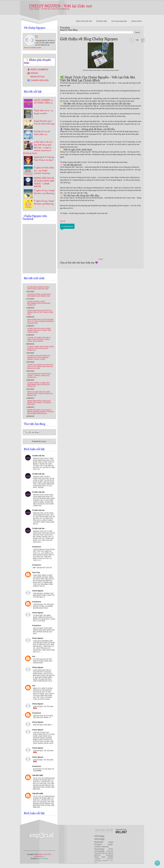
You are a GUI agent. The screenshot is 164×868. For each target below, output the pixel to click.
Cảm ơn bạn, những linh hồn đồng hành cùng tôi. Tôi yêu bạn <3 (44, 595)
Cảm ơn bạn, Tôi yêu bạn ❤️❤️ (43, 752)
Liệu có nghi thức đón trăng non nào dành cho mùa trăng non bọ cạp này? (44, 631)
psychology (98, 861)
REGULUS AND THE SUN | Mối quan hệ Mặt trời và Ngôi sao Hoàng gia (40, 394)
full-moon (110, 851)
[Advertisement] (81, 838)
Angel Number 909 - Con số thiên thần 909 (44, 122)
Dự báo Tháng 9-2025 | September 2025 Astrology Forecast (39, 303)
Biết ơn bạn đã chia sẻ (42, 568)
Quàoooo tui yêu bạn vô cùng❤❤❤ (43, 770)
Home (101, 259)
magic (103, 857)
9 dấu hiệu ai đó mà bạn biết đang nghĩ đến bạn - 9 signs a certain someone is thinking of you (38, 147)
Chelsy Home (137, 21)
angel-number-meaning (104, 845)
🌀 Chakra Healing (38, 80)
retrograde (109, 855)
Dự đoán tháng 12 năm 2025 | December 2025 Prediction (39, 295)
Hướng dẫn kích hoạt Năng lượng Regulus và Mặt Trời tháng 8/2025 (39, 330)
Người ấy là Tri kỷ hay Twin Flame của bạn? (44, 158)
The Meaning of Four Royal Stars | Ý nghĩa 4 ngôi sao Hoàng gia (39, 376)
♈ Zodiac (33, 73)
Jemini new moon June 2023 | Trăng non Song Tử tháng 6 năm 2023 (39, 403)
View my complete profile (32, 48)
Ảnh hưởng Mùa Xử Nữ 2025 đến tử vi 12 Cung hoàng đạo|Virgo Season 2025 (41, 321)
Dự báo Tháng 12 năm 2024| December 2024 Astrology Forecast (39, 385)
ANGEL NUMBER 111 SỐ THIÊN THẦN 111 (43, 101)
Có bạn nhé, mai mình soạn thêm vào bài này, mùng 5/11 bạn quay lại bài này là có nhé (44, 618)
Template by (39, 858)
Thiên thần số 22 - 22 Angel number (43, 112)
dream (96, 857)
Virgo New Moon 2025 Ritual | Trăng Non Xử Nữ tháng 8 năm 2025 (40, 312)
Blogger (43, 441)
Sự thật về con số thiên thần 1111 (42, 133)
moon (111, 849)
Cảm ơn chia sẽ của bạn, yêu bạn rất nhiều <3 (43, 717)
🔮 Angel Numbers (38, 70)
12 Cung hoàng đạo (119, 21)
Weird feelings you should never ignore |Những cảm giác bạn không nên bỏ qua (41, 412)
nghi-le (111, 853)
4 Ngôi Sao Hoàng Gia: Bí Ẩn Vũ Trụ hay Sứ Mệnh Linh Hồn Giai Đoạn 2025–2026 (40, 367)
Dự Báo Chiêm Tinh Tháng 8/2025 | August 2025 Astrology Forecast (41, 348)
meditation (98, 859)
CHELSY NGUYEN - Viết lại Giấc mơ (60, 6)
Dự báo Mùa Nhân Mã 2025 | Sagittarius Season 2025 (38, 288)
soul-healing (99, 851)
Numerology (99, 849)
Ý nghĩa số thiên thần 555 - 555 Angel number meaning (44, 170)
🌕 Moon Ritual (36, 77)
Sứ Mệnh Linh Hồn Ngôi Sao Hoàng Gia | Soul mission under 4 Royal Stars (39, 358)
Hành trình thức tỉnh (84, 21)
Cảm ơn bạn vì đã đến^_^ (43, 725)
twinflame (105, 861)
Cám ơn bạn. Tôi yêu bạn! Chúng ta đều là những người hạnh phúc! (43, 606)
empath (110, 857)
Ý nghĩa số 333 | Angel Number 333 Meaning (44, 202)
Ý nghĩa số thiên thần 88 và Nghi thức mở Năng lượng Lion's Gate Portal (39, 339)
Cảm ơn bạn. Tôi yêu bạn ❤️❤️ (43, 707)
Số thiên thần (102, 21)
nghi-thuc (97, 855)
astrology (99, 836)
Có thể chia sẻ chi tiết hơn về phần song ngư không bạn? (43, 661)
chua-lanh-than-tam (101, 853)
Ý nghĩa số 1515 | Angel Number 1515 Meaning (44, 192)
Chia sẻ (63, 221)
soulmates (110, 859)
